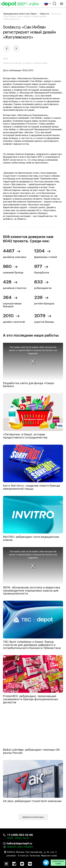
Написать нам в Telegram (20, 847)
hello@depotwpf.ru (19, 843)
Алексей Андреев (12, 63)
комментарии (40, 63)
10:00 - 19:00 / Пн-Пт (18, 838)
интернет (27, 63)
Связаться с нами (58, 863)
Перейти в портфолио (33, 817)
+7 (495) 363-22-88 (20, 835)
